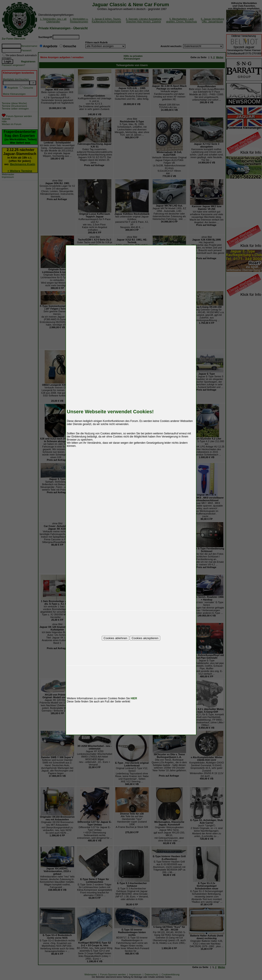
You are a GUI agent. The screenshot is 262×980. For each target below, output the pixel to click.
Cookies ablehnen (115, 638)
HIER (134, 698)
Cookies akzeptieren (145, 638)
